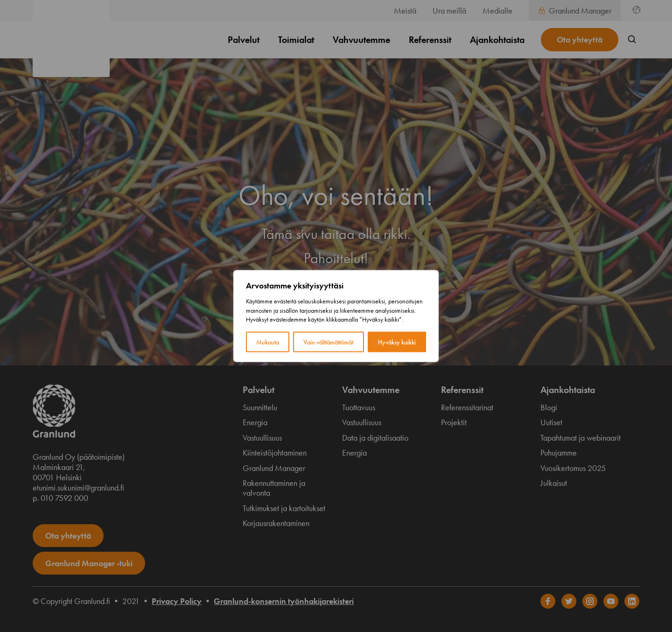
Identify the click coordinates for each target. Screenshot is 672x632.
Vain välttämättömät (328, 342)
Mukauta (268, 342)
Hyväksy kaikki (397, 342)
